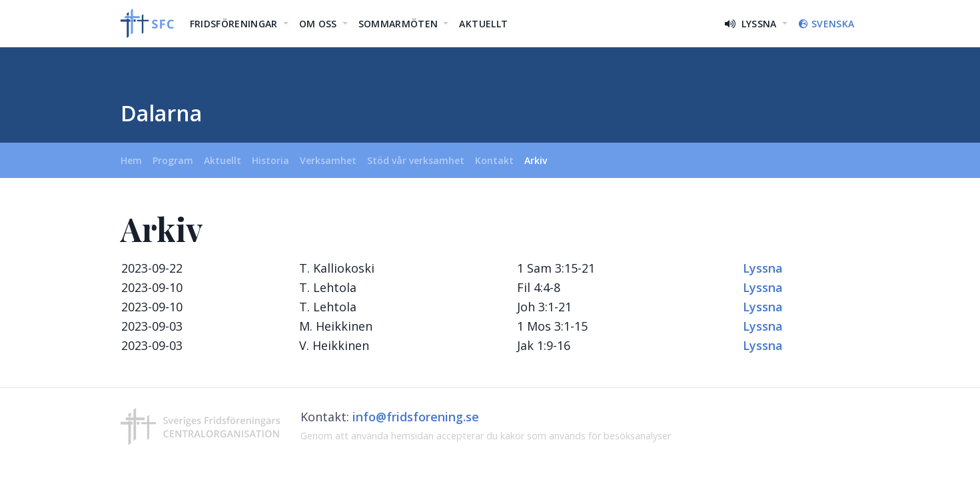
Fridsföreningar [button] (236, 24)
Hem (134, 160)
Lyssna (763, 268)
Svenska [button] (826, 24)
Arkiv (536, 160)
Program (173, 160)
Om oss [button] (319, 24)
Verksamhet (328, 160)
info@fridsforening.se (416, 417)
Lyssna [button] (752, 24)
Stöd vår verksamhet (416, 160)
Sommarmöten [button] (400, 24)
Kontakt (494, 160)
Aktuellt (483, 24)
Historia (270, 160)
